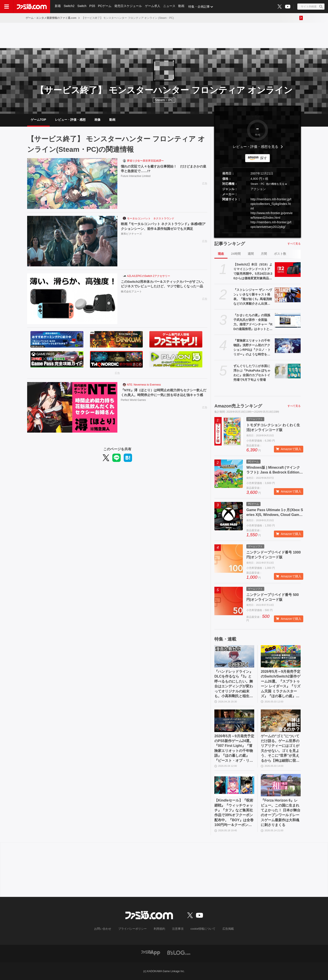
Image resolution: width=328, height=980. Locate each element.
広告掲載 (225, 929)
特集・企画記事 (200, 7)
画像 (97, 120)
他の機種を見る (275, 184)
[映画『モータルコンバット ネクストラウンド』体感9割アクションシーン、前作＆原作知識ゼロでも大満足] (72, 241)
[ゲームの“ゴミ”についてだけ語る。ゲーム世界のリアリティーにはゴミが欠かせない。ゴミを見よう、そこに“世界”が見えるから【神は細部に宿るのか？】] (281, 721)
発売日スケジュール (129, 7)
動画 (183, 7)
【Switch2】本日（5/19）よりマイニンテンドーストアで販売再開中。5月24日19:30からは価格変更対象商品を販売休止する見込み (253, 272)
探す (264, 158)
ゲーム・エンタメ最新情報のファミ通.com (51, 18)
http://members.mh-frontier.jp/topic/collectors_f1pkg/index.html (271, 204)
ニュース (170, 7)
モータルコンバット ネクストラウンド (151, 218)
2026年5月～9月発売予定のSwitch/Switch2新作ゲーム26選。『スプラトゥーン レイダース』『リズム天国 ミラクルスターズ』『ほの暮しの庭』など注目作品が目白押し (281, 684)
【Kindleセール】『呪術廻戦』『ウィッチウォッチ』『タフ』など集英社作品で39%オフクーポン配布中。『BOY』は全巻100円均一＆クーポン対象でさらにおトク (234, 813)
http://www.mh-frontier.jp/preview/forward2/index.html (272, 215)
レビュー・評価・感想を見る (256, 147)
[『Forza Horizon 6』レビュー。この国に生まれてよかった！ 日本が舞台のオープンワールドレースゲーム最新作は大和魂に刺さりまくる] (281, 785)
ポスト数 (280, 254)
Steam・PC (257, 184)
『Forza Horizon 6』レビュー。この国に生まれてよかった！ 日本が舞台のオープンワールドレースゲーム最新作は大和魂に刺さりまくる (280, 813)
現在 (221, 254)
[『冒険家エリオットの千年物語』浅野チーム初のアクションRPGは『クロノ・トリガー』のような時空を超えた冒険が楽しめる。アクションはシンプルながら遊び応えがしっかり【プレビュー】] (288, 346)
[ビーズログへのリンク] (179, 952)
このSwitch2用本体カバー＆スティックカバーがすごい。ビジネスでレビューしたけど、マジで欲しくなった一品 (163, 286)
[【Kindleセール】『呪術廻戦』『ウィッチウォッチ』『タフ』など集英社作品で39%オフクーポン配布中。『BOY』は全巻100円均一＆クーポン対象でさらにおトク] (234, 785)
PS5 (93, 7)
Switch (82, 7)
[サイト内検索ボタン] (311, 7)
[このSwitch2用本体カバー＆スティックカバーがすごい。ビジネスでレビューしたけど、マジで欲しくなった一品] (72, 299)
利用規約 (159, 929)
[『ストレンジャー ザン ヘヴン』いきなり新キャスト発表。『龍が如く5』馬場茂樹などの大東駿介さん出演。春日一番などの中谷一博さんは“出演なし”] (288, 295)
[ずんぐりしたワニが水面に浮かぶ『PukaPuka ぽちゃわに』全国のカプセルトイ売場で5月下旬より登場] (288, 371)
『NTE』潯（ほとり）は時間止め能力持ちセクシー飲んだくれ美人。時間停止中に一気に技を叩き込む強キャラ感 (163, 395)
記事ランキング (230, 244)
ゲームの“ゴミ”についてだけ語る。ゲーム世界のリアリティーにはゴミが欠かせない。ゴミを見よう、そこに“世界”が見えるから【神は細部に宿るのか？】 (280, 749)
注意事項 (177, 929)
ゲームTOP (38, 120)
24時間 (236, 254)
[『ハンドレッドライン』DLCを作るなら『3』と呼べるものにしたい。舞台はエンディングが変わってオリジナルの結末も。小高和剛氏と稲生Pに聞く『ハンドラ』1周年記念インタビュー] (234, 656)
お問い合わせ (106, 929)
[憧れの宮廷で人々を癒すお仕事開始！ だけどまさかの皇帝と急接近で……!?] (72, 183)
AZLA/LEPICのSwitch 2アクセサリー (149, 276)
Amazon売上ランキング (238, 406)
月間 (264, 254)
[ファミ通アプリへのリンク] (151, 952)
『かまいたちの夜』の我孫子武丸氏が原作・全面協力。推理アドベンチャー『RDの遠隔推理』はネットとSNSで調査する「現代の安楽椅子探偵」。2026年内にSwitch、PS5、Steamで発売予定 (253, 322)
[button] (257, 233)
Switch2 (69, 7)
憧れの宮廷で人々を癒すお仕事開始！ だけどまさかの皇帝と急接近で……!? (163, 169)
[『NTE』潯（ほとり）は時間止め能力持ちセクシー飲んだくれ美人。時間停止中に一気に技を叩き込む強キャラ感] (72, 407)
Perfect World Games (133, 405)
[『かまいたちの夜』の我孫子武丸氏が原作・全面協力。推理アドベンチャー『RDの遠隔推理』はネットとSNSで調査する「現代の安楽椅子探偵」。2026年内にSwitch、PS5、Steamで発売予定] (288, 320)
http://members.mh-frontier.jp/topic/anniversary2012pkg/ (271, 224)
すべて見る (294, 244)
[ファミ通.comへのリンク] (32, 7)
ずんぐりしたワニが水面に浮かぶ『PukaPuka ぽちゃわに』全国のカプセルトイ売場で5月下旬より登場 (252, 373)
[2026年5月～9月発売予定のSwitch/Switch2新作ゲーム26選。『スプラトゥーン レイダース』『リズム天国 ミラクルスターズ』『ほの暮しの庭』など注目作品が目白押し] (281, 656)
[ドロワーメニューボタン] (7, 7)
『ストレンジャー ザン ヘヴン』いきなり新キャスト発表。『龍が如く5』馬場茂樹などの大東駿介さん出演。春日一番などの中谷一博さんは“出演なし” (253, 297)
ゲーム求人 (153, 7)
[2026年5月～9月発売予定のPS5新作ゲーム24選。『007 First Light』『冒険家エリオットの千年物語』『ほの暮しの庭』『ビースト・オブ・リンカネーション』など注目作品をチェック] (234, 721)
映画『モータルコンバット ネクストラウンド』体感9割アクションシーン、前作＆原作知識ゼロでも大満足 (163, 226)
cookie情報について (201, 929)
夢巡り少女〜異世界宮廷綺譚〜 (145, 161)
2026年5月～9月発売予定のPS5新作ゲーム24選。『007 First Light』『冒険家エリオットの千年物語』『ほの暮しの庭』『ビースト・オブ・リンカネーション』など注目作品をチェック (234, 749)
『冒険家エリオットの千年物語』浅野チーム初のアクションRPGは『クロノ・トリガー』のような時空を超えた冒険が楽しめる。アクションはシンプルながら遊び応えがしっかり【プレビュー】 (252, 348)
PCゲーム (105, 7)
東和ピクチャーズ (131, 234)
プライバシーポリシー (134, 929)
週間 (251, 254)
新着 (58, 7)
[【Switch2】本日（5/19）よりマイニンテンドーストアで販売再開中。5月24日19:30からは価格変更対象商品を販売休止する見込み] (288, 269)
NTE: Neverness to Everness (144, 385)
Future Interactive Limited (136, 176)
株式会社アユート (131, 297)
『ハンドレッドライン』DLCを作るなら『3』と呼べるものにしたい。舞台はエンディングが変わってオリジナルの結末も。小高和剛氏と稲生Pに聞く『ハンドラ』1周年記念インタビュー (234, 684)
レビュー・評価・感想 (70, 120)
